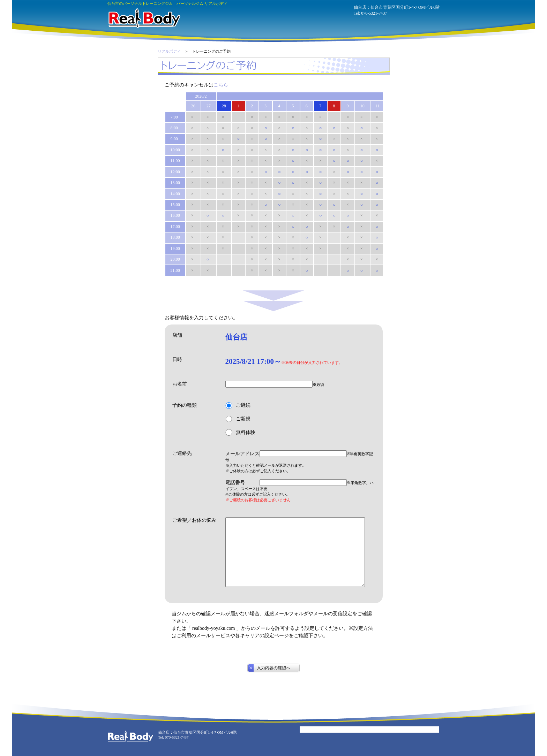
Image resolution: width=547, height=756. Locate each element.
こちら (221, 85)
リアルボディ (169, 51)
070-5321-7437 (374, 13)
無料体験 (240, 432)
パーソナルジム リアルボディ (144, 18)
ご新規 (238, 419)
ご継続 (238, 406)
